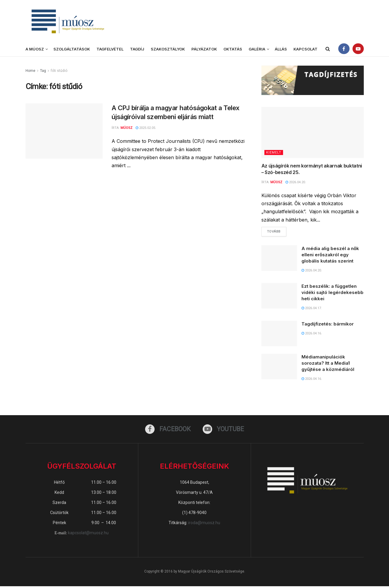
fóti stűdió (59, 71)
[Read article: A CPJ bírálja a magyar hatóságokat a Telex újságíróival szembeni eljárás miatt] (64, 131)
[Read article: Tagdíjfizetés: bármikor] (279, 335)
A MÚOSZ (35, 49)
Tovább (277, 232)
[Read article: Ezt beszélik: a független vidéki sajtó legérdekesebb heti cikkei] (279, 297)
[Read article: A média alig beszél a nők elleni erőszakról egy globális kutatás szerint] (279, 259)
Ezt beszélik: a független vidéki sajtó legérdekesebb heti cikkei (332, 294)
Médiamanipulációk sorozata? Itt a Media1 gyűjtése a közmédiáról (328, 364)
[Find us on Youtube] (224, 431)
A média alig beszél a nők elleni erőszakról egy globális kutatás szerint (330, 256)
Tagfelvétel (110, 49)
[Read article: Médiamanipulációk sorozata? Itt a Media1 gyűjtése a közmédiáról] (279, 368)
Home (30, 71)
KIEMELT (274, 152)
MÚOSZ (276, 182)
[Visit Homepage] (67, 21)
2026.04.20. (296, 182)
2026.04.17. (312, 309)
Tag (43, 71)
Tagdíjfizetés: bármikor (328, 325)
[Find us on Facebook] (167, 431)
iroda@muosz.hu (204, 525)
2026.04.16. (312, 335)
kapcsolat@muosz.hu (88, 535)
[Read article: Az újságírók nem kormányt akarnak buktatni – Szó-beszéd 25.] (313, 133)
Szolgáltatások (72, 49)
